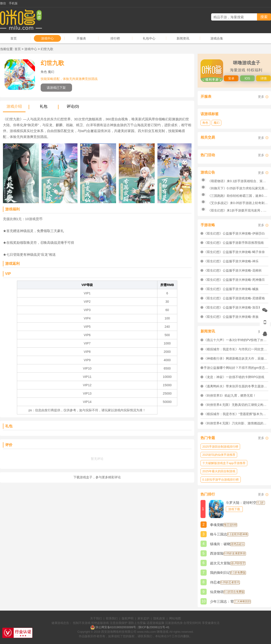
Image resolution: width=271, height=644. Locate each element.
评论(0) (73, 106)
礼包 (44, 106)
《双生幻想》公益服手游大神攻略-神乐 (231, 261)
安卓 (231, 78)
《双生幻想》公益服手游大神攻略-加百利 (233, 307)
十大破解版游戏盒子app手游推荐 (224, 463)
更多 (261, 97)
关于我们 (96, 618)
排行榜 (115, 38)
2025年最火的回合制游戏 (219, 471)
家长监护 (143, 618)
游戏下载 (234, 509)
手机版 (13, 3)
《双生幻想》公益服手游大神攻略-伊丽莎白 (234, 233)
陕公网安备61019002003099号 (116, 627)
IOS (247, 78)
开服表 (81, 38)
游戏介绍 (14, 106)
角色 (205, 123)
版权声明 (128, 618)
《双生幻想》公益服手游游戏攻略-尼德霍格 (234, 298)
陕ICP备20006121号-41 (154, 627)
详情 (264, 78)
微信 (3, 3)
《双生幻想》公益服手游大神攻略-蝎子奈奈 (234, 252)
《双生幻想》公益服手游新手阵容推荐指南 (234, 243)
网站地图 (175, 618)
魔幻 (217, 123)
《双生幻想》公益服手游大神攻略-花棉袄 (233, 270)
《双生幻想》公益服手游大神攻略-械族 (231, 289)
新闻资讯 (183, 38)
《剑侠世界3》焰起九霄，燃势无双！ (230, 395)
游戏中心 (47, 38)
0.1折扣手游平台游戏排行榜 (221, 480)
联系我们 (112, 618)
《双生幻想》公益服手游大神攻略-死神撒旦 (234, 280)
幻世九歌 (47, 49)
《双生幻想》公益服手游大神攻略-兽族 (231, 317)
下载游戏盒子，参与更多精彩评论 (97, 477)
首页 (14, 38)
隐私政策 (159, 618)
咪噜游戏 (163, 632)
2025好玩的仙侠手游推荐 (219, 455)
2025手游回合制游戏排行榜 (220, 447)
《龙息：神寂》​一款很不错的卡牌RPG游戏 (234, 377)
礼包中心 (149, 38)
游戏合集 (217, 38)
